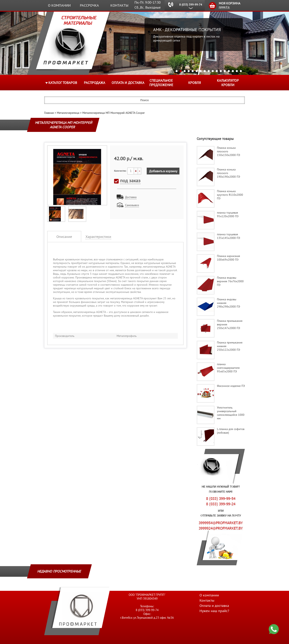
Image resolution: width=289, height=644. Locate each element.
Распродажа (95, 83)
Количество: (120, 171)
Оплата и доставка (128, 83)
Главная (49, 113)
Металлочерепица (68, 113)
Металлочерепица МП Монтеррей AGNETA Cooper (113, 113)
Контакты (119, 5)
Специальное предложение (161, 83)
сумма (224, 7)
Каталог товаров (63, 83)
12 (221, 71)
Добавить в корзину (163, 171)
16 (237, 71)
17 (241, 71)
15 (233, 71)
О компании (59, 5)
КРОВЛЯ (195, 83)
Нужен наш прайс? (214, 611)
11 (217, 71)
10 (213, 71)
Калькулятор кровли (228, 83)
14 (229, 71)
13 (225, 71)
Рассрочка (89, 5)
